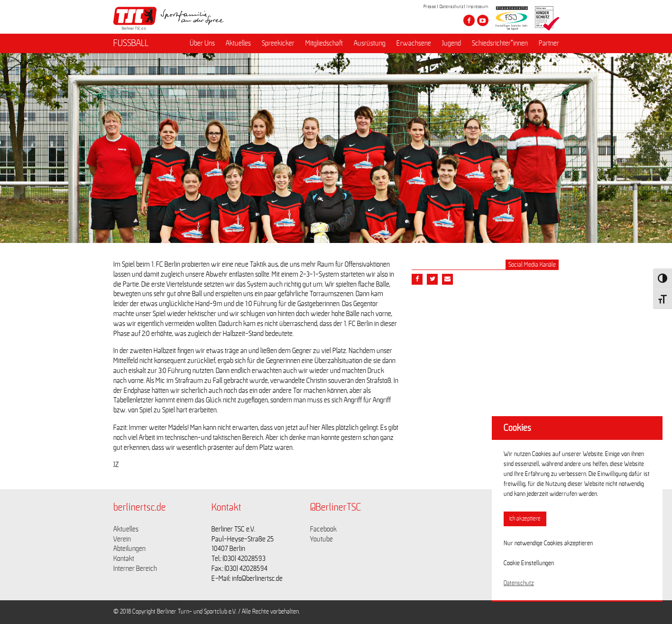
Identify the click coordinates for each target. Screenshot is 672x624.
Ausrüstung (370, 43)
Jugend (451, 43)
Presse (430, 7)
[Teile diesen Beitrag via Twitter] (432, 279)
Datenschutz (452, 7)
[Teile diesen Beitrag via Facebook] (417, 279)
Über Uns (202, 43)
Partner (549, 43)
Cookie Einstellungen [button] (529, 563)
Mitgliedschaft (324, 43)
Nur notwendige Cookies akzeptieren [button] (548, 543)
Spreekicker (278, 43)
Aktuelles (238, 43)
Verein (122, 539)
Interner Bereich (135, 568)
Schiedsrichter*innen (500, 43)
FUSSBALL (131, 43)
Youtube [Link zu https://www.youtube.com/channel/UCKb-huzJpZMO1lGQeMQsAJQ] (322, 539)
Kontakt (124, 559)
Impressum (478, 7)
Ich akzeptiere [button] (525, 519)
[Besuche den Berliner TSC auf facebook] (469, 20)
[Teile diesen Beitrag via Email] (447, 279)
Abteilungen (129, 549)
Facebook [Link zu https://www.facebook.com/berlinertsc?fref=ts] (323, 529)
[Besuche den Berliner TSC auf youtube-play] (483, 20)
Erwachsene (414, 43)
